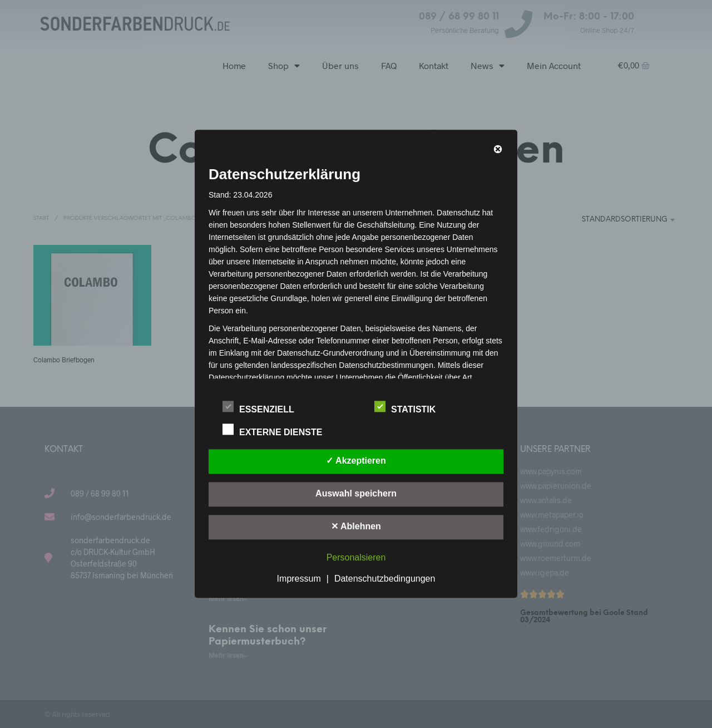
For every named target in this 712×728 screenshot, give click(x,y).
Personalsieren (356, 558)
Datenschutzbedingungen (385, 579)
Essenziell (264, 408)
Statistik (411, 408)
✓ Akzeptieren (356, 461)
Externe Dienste (278, 431)
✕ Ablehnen (356, 527)
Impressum (299, 579)
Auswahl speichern (356, 494)
